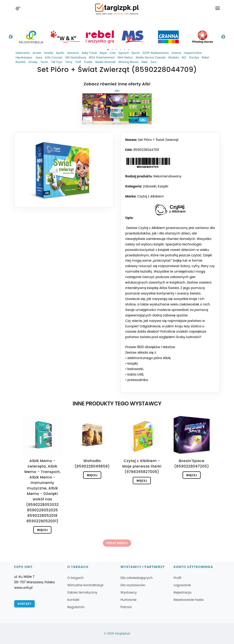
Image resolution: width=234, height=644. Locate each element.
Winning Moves (128, 62)
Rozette (21, 62)
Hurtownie (129, 600)
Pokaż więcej (117, 543)
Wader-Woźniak (105, 62)
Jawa (39, 57)
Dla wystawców (133, 585)
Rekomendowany (168, 176)
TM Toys (57, 62)
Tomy (69, 62)
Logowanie (182, 585)
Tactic (44, 62)
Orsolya (194, 57)
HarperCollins (193, 53)
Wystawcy (129, 592)
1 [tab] (108, 50)
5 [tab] (125, 50)
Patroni (126, 607)
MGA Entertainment (102, 57)
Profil (178, 578)
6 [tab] (129, 50)
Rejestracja (183, 592)
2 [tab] (112, 50)
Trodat (88, 62)
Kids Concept (54, 57)
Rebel (205, 57)
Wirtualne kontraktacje (85, 585)
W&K (144, 62)
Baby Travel (89, 53)
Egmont (124, 53)
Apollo (60, 53)
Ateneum (73, 53)
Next (223, 37)
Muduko (174, 57)
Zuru (153, 62)
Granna (176, 53)
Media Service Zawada (151, 57)
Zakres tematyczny (82, 592)
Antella (48, 53)
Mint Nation (125, 57)
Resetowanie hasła (189, 600)
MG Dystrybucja (76, 57)
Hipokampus (24, 57)
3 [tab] (116, 50)
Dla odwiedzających (137, 578)
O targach (76, 578)
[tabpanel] (31, 37)
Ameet (37, 53)
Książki (163, 186)
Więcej (42, 530)
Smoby (33, 62)
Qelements (23, 53)
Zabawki (149, 186)
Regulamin (76, 607)
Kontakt (24, 604)
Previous (11, 37)
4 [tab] (120, 50)
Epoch (136, 53)
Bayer (103, 53)
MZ (184, 57)
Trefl (78, 62)
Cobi (113, 53)
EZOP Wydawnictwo (156, 53)
